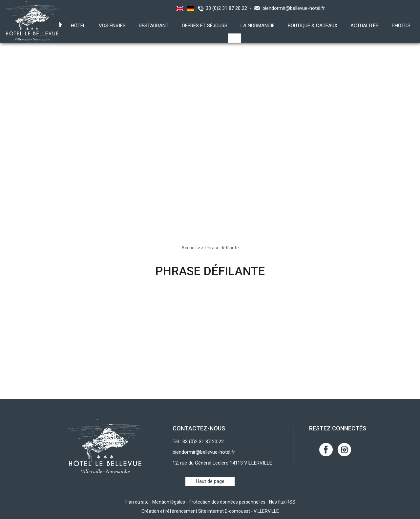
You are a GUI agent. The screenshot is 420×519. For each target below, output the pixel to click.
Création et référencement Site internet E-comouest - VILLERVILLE (210, 511)
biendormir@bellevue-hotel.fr (294, 8)
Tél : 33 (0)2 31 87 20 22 (198, 442)
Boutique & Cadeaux (313, 26)
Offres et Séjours (205, 26)
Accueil (189, 248)
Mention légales (169, 502)
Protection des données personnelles (227, 502)
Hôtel (78, 26)
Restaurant (154, 26)
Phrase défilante (222, 248)
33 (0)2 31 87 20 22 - (230, 8)
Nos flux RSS (282, 502)
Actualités (365, 26)
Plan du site (137, 502)
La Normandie (258, 26)
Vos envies (112, 26)
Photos (401, 26)
